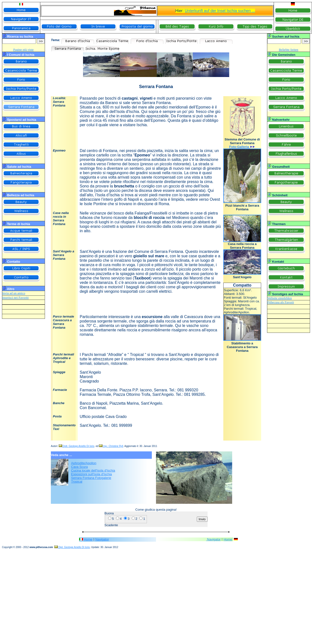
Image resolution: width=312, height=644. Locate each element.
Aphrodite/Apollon (84, 463)
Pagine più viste (23, 50)
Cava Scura (79, 467)
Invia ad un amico (14, 293)
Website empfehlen (280, 298)
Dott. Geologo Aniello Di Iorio (77, 446)
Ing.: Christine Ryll (111, 446)
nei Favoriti (21, 298)
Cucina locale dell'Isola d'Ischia (93, 470)
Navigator (102, 539)
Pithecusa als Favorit (281, 302)
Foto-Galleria (240, 147)
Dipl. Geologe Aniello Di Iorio (72, 547)
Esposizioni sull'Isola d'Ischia (91, 474)
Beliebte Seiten (289, 50)
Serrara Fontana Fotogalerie (91, 478)
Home (88, 539)
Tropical (77, 482)
